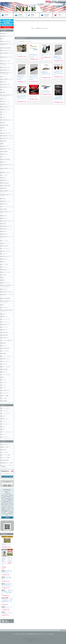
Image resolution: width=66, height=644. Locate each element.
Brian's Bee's (4, 188)
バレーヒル (4, 131)
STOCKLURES (5, 332)
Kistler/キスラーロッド (6, 283)
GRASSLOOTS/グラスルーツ (7, 120)
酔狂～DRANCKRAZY (6, 298)
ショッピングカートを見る (7, 477)
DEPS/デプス (4, 82)
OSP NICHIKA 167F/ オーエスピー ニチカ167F (6, 578)
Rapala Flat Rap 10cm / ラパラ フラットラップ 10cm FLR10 (34, 56)
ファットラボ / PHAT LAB (7, 340)
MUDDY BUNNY (5, 335)
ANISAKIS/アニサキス (6, 67)
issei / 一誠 (4, 99)
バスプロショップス (6, 424)
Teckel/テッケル (5, 154)
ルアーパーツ (4, 435)
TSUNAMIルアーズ (5, 325)
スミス (3, 39)
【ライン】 (4, 388)
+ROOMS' (4, 92)
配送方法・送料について (6, 447)
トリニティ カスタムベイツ (7, 356)
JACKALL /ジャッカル (6, 61)
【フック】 (4, 380)
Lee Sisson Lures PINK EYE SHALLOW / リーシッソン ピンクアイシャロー (7, 585)
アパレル (4, 427)
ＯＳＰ (3, 90)
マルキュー (4, 117)
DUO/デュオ (4, 178)
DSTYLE (3, 314)
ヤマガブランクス (5, 308)
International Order (5, 460)
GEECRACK (4, 141)
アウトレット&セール (6, 408)
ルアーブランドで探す (6, 455)
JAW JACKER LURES (6, 186)
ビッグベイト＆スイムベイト (7, 432)
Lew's (3, 305)
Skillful (3, 128)
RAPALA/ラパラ (5, 204)
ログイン (54, 2)
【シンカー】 (4, 383)
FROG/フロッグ (5, 330)
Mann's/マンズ (5, 216)
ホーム (7, 15)
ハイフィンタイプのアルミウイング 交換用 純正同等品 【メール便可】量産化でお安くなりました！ (7, 600)
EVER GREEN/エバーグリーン (8, 79)
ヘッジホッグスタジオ (6, 375)
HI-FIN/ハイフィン (5, 259)
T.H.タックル (4, 346)
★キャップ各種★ (5, 396)
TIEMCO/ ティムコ (5, 104)
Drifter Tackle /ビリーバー (7, 256)
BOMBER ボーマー (5, 180)
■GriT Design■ (5, 369)
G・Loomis (4, 275)
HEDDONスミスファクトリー (7, 36)
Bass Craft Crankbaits (6, 159)
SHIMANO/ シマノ (5, 270)
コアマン (4, 115)
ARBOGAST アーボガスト (7, 149)
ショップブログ (5, 452)
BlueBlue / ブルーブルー (6, 172)
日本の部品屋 (4, 401)
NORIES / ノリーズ (5, 102)
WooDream (4, 343)
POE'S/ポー (4, 199)
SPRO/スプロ (4, 231)
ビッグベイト (4, 254)
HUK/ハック (4, 162)
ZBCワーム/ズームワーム (7, 41)
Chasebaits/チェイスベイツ (7, 226)
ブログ (33, 15)
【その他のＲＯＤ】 (6, 390)
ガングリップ (4, 421)
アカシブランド (5, 327)
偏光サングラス (5, 419)
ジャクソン (4, 157)
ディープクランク (5, 411)
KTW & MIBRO (5, 152)
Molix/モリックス (5, 218)
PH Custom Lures (5, 246)
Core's (3, 377)
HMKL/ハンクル (5, 317)
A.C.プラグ (4, 77)
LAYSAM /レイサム (5, 338)
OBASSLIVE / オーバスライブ (7, 138)
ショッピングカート (59, 15)
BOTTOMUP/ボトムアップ (7, 107)
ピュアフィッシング (6, 319)
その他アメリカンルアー (6, 251)
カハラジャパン (5, 267)
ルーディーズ (4, 112)
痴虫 (3, 144)
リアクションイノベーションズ (8, 207)
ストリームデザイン (6, 351)
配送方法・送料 (25, 634)
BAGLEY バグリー (5, 146)
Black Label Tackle (5, 183)
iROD (3, 277)
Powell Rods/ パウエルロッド (7, 292)
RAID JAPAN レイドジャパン (7, 51)
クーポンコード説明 (6, 458)
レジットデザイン (5, 241)
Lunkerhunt (4, 224)
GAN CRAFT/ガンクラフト (7, 87)
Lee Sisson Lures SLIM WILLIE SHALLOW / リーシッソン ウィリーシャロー (4, 562)
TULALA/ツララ (5, 289)
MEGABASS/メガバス (6, 70)
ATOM (7, 622)
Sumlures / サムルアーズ (6, 133)
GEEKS (3, 280)
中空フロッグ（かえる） (6, 272)
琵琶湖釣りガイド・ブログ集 (7, 463)
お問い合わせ (46, 15)
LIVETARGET (4, 209)
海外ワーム (4, 262)
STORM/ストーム (5, 234)
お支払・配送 (20, 15)
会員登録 (48, 2)
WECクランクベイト (6, 243)
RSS (6, 620)
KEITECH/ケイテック (6, 359)
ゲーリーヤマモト (5, 264)
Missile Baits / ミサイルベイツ (7, 221)
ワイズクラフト (5, 364)
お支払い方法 (18, 634)
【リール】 (4, 385)
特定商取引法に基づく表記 (34, 634)
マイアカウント (62, 2)
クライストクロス (5, 393)
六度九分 (4, 123)
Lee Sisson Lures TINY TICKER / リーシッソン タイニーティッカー (7, 572)
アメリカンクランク (6, 249)
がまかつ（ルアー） (6, 361)
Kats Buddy (4, 354)
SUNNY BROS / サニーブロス (7, 136)
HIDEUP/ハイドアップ (6, 109)
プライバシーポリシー (44, 634)
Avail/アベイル (5, 372)
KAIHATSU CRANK (5, 348)
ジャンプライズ (5, 175)
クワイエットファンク (6, 322)
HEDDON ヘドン (5, 34)
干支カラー (4, 416)
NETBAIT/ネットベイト (6, 201)
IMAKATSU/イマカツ (6, 85)
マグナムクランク (5, 437)
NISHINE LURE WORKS (6, 48)
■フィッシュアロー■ (6, 367)
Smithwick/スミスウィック (7, 229)
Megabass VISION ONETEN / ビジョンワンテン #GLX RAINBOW (58, 57)
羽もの (3, 429)
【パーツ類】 (4, 398)
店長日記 (7, 518)
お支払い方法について (6, 444)
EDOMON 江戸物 (5, 125)
